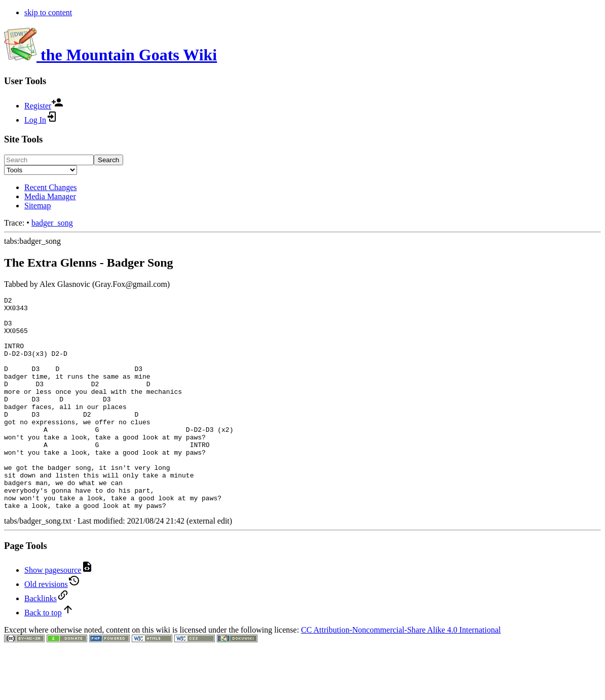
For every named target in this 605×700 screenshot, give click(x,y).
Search (108, 160)
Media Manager (50, 196)
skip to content (48, 12)
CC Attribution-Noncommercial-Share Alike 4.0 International (401, 672)
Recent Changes (51, 187)
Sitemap (37, 206)
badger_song (52, 223)
